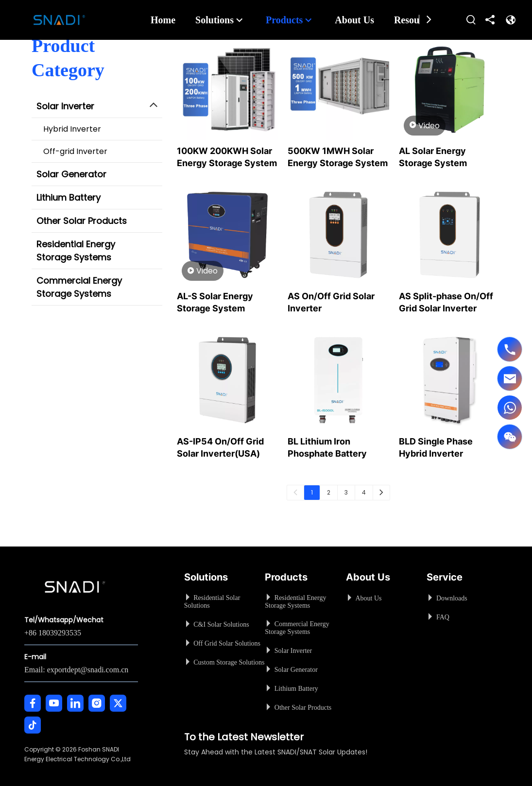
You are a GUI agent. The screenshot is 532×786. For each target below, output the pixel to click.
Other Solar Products (82, 221)
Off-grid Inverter (75, 151)
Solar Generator (71, 174)
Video (425, 125)
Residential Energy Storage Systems (76, 251)
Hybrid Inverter (72, 129)
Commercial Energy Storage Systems (79, 287)
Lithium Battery (69, 197)
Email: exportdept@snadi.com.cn (76, 670)
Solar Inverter (65, 106)
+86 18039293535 (53, 633)
